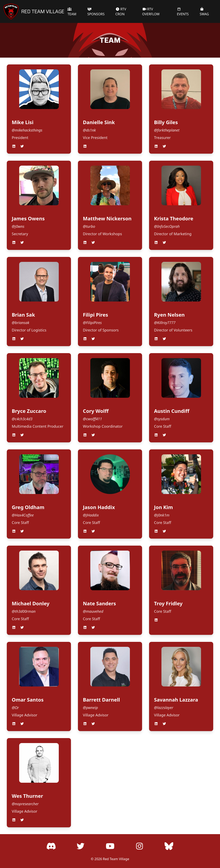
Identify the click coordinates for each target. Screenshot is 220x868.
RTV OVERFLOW (151, 12)
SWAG (204, 12)
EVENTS (183, 12)
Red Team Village (116, 859)
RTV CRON (121, 12)
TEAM (72, 12)
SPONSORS (96, 12)
